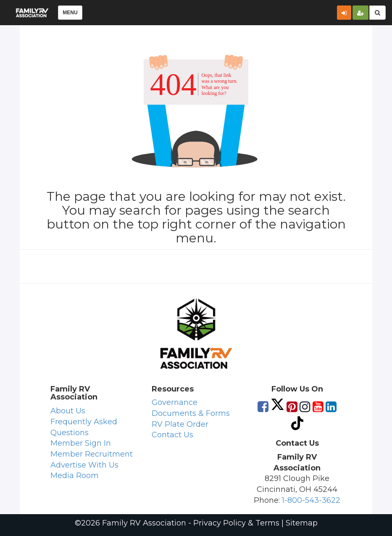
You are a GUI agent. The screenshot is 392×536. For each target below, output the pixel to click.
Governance (175, 402)
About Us (68, 411)
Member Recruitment (92, 454)
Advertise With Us (84, 465)
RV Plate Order (180, 424)
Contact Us (172, 435)
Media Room (75, 476)
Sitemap (302, 523)
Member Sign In (81, 443)
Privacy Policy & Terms (236, 523)
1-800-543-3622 (311, 500)
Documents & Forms (191, 413)
